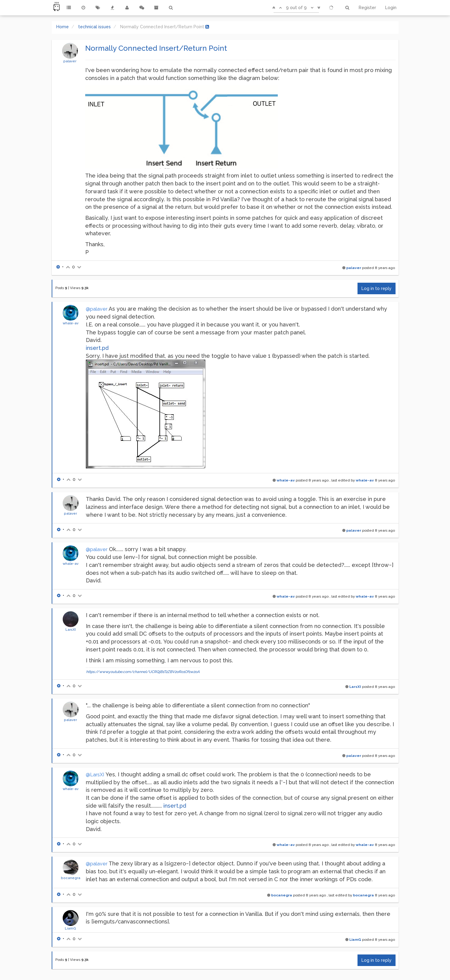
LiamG (70, 928)
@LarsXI (95, 775)
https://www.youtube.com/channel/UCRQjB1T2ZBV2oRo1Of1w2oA (143, 672)
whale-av (71, 323)
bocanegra (71, 878)
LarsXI (71, 630)
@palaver (97, 309)
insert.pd (97, 348)
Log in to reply (377, 288)
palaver (70, 61)
